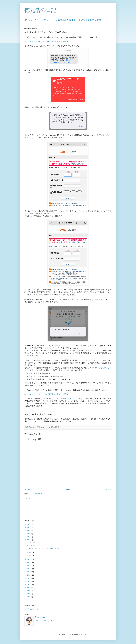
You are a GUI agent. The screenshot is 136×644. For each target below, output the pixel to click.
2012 (29, 581)
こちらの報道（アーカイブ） (67, 399)
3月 (30, 555)
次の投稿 (28, 490)
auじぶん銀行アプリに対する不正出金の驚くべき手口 (46, 41)
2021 (29, 537)
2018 (29, 563)
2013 (29, 578)
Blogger (83, 634)
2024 (29, 527)
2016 (29, 569)
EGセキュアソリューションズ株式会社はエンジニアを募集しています (65, 20)
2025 (29, 524)
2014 (29, 575)
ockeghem (41, 618)
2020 (29, 540)
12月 (31, 543)
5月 (30, 552)
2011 (29, 584)
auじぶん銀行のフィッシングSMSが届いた (44, 548)
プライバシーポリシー (34, 609)
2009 (29, 591)
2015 (29, 572)
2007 (29, 597)
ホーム (68, 490)
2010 (29, 587)
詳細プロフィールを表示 (44, 621)
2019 (29, 559)
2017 (29, 566)
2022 (29, 534)
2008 (29, 594)
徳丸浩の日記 (40, 10)
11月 (31, 546)
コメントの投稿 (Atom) (37, 493)
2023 (29, 531)
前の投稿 (108, 490)
